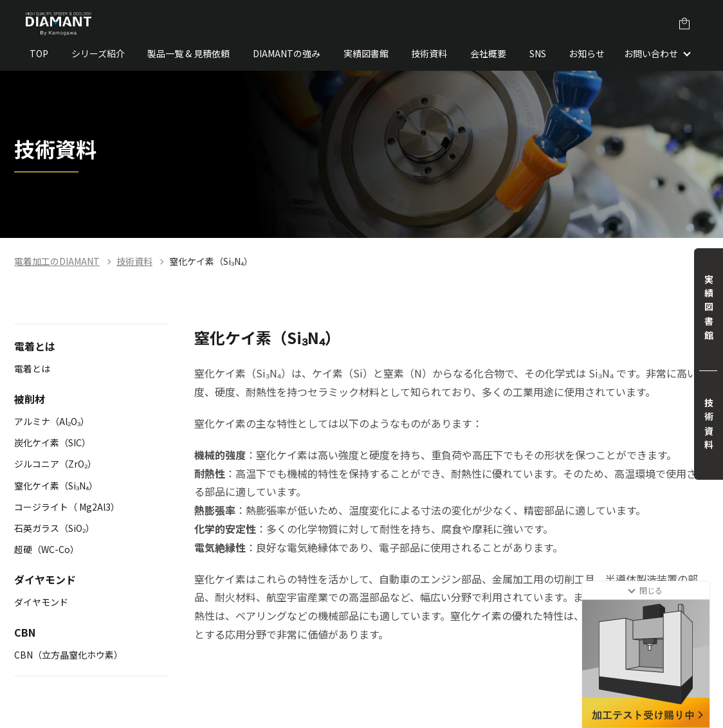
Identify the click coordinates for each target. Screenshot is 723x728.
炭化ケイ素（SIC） (52, 442)
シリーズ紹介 (98, 53)
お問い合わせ (651, 53)
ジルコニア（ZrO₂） (55, 464)
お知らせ (587, 53)
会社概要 (488, 53)
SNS (538, 53)
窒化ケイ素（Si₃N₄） (211, 261)
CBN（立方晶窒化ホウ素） (69, 655)
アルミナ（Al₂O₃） (52, 421)
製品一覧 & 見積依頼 (188, 53)
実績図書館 (366, 53)
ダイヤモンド (41, 602)
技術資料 (429, 53)
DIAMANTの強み (287, 53)
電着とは (32, 369)
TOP (39, 53)
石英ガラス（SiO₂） (54, 528)
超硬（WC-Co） (47, 549)
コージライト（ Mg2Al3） (67, 507)
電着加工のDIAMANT (57, 261)
